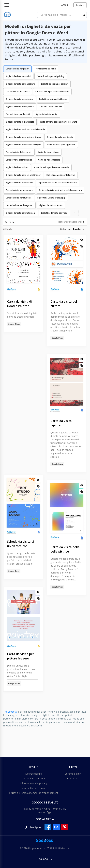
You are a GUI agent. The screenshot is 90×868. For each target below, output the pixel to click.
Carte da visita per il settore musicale (52, 167)
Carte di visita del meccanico (19, 160)
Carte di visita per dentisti (18, 114)
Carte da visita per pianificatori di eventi (59, 122)
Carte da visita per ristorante (19, 190)
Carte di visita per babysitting (51, 76)
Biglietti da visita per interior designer (23, 145)
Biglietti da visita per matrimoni (21, 213)
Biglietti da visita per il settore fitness (23, 137)
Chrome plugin (73, 774)
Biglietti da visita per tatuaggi (51, 198)
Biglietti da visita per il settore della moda (25, 129)
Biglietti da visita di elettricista (20, 122)
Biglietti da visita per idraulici (19, 183)
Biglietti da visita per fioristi (60, 137)
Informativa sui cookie (34, 788)
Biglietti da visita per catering (20, 99)
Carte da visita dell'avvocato (19, 152)
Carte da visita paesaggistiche (61, 145)
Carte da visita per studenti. (19, 198)
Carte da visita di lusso (49, 152)
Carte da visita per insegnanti (19, 205)
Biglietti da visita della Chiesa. (53, 99)
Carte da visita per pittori (17, 69)
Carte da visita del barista (18, 91)
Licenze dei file (34, 774)
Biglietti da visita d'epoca (51, 205)
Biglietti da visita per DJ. (47, 114)
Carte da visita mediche (49, 160)
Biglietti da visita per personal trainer (23, 175)
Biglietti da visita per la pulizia (20, 107)
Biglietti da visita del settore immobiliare (58, 183)
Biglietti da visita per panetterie (21, 84)
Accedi (65, 5)
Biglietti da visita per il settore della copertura (60, 190)
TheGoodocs (10, 712)
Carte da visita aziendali (51, 107)
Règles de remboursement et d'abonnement (34, 793)
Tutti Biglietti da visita (45, 69)
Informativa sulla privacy (34, 783)
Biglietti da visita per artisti (18, 76)
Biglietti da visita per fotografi (61, 175)
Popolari (77, 229)
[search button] (84, 15)
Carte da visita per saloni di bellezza (52, 91)
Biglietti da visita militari (17, 167)
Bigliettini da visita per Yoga (54, 213)
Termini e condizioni (34, 778)
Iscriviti (80, 5)
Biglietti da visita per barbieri (55, 84)
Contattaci (73, 778)
